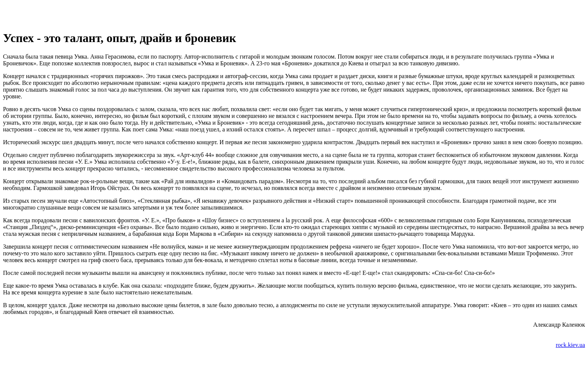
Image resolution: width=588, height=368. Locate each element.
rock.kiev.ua (570, 345)
